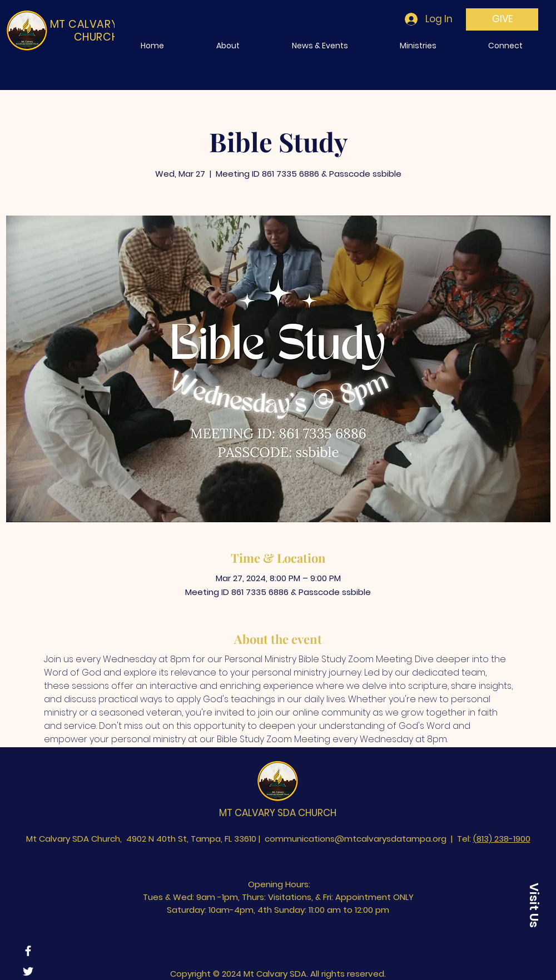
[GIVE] (502, 19)
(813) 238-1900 (502, 839)
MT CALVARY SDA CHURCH (278, 813)
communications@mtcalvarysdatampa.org (356, 839)
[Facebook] (28, 951)
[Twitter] (28, 971)
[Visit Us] (534, 905)
